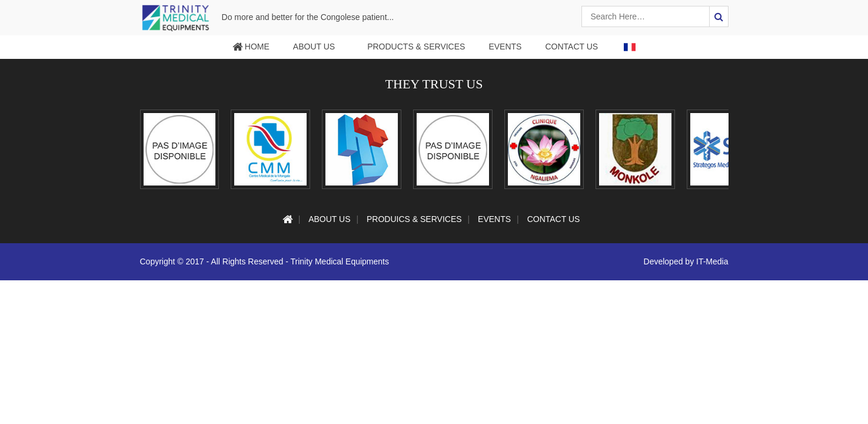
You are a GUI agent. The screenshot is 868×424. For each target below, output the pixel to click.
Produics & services (414, 228)
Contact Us (571, 47)
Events (505, 47)
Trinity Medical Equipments (340, 270)
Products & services (416, 47)
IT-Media (712, 270)
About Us (314, 47)
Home (251, 47)
